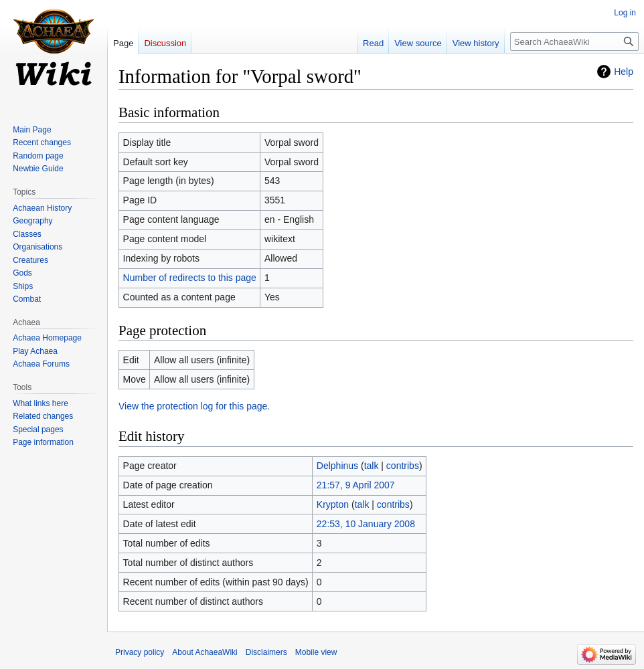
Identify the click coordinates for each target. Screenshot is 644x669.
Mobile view (316, 652)
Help (624, 72)
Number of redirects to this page (190, 278)
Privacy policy (140, 652)
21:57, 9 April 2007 (356, 485)
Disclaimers (266, 652)
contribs (403, 466)
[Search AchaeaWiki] (574, 41)
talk (372, 466)
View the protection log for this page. (194, 406)
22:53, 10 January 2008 (366, 524)
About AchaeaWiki (205, 652)
